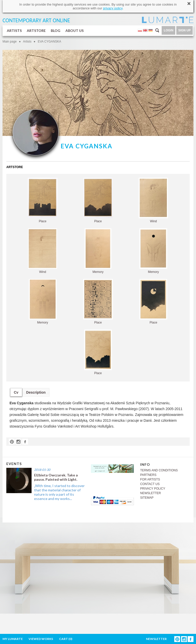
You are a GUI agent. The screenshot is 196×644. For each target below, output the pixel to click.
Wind (153, 200)
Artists (27, 42)
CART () (66, 639)
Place (43, 200)
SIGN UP (185, 30)
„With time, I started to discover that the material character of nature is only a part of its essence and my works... (59, 492)
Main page (10, 42)
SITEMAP (147, 498)
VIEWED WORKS (41, 639)
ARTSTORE (36, 31)
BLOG (56, 31)
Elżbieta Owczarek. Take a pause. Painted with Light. (56, 477)
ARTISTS (14, 31)
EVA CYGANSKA (49, 42)
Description (36, 392)
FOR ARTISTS (150, 479)
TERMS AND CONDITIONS (159, 470)
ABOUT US (75, 31)
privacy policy (113, 8)
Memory (98, 251)
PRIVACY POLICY (153, 489)
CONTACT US (150, 484)
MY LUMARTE (13, 639)
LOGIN (168, 30)
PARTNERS (148, 475)
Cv (16, 392)
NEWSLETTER (151, 493)
